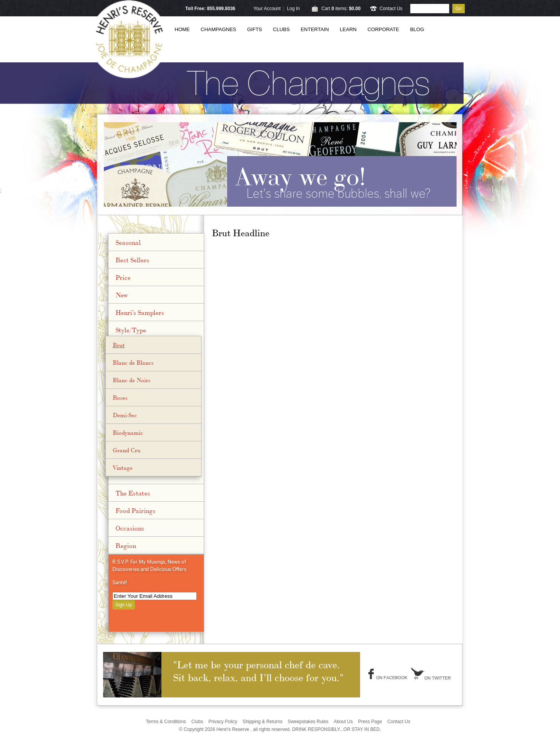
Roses (120, 397)
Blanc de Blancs (133, 362)
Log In (293, 9)
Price (123, 277)
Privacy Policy (223, 722)
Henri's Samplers (140, 312)
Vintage (123, 467)
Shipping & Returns (263, 722)
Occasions (130, 528)
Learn (348, 29)
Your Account (267, 9)
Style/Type (131, 330)
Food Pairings (136, 510)
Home (182, 29)
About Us (343, 722)
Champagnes (219, 29)
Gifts (255, 29)
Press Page (370, 722)
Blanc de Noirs (132, 380)
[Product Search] (430, 9)
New (122, 295)
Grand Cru (127, 450)
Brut (119, 345)
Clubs (281, 29)
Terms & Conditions (166, 722)
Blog (417, 29)
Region (126, 545)
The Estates (133, 493)
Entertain (315, 29)
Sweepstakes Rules (308, 722)
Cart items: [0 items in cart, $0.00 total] (341, 9)
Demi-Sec (125, 415)
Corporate (383, 29)
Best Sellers (132, 260)
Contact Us (391, 9)
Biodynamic (128, 432)
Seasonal (128, 242)
